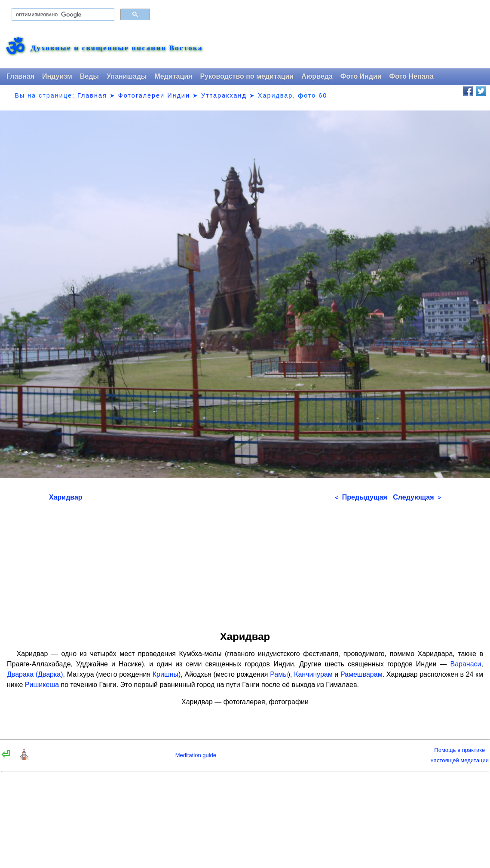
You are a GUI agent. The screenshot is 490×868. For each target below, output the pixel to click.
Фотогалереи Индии (154, 95)
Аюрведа (317, 76)
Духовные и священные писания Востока (116, 48)
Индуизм (57, 76)
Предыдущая (361, 497)
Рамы (279, 674)
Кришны (165, 674)
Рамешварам (361, 674)
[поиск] (62, 15)
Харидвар (66, 497)
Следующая (417, 497)
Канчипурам (313, 674)
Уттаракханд (224, 95)
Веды (89, 76)
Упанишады (127, 76)
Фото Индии (361, 76)
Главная (20, 76)
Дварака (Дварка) (35, 674)
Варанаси (466, 664)
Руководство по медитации (247, 76)
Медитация (173, 76)
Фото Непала (412, 76)
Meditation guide (196, 755)
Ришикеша (42, 685)
